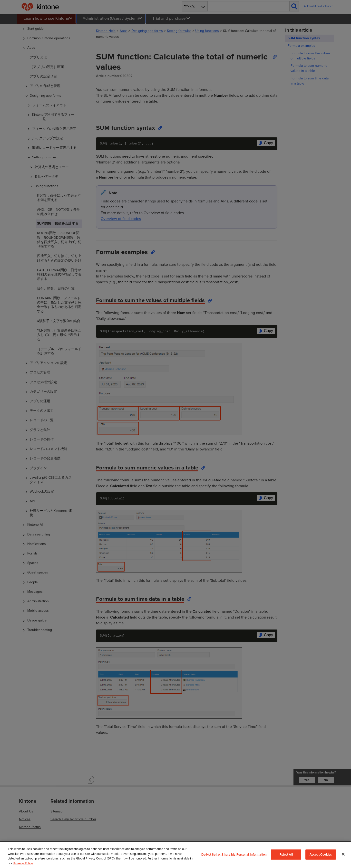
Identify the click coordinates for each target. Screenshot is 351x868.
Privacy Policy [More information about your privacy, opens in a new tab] (23, 863)
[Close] (343, 854)
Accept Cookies (321, 854)
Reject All (286, 854)
